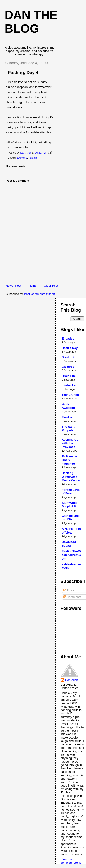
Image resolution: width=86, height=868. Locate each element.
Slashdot (68, 357)
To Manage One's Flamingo (69, 460)
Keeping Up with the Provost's (70, 443)
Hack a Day (70, 348)
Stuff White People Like (70, 505)
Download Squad (69, 544)
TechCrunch (70, 395)
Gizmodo (68, 367)
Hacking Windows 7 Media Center (71, 477)
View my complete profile (71, 861)
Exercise (22, 158)
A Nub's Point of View (71, 531)
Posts (69, 590)
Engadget (68, 338)
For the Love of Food (71, 492)
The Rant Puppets (68, 428)
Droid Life (69, 376)
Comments (72, 597)
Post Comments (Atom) (40, 294)
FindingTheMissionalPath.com (71, 555)
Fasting (33, 158)
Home (32, 286)
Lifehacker (69, 385)
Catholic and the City (71, 518)
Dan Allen (72, 680)
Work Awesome (69, 406)
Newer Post (13, 286)
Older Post (51, 286)
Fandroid (68, 417)
